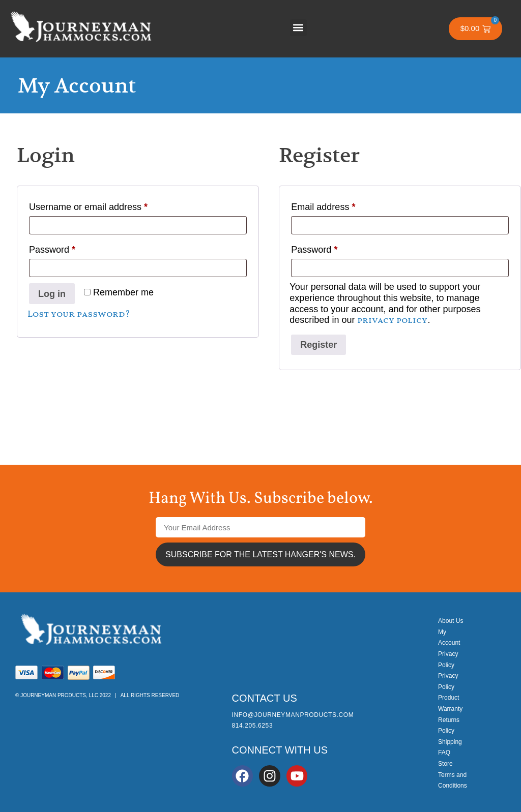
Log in (52, 294)
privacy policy (392, 321)
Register (319, 345)
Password (70, 248)
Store (445, 764)
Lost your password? (79, 314)
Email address (341, 205)
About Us (451, 621)
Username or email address (107, 205)
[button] (298, 28)
